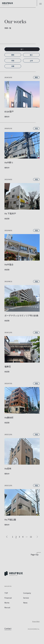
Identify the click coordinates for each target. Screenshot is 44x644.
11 (31, 537)
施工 (31, 55)
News (25, 603)
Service (26, 598)
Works (7, 603)
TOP (6, 593)
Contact (8, 628)
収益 (13, 60)
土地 (31, 60)
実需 (13, 66)
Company (27, 593)
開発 (13, 55)
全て (22, 49)
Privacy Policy (36, 621)
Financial (8, 598)
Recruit (7, 607)
